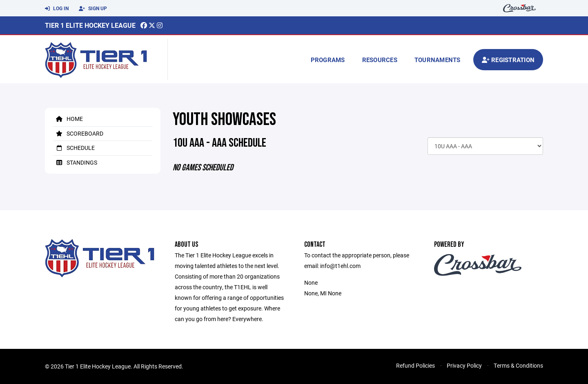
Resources (380, 60)
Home (68, 119)
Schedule (74, 148)
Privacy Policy (464, 365)
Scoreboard (78, 133)
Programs (328, 60)
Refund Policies (415, 365)
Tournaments (438, 60)
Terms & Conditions (518, 365)
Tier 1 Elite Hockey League (90, 25)
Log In (57, 9)
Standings (75, 162)
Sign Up (93, 9)
